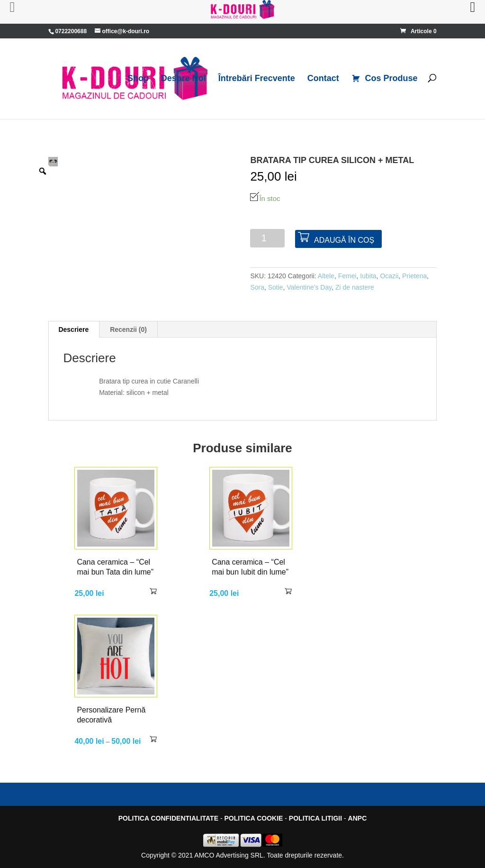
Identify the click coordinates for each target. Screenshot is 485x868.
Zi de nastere (355, 287)
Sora (257, 287)
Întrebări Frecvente (257, 79)
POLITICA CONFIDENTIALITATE (168, 818)
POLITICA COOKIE (253, 818)
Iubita (368, 276)
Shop (138, 79)
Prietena (414, 276)
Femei (347, 276)
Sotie (276, 287)
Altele (326, 276)
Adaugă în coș (344, 240)
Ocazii (389, 276)
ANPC (358, 818)
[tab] (74, 329)
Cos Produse (385, 79)
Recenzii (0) (128, 329)
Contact (323, 79)
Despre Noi (184, 79)
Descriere (73, 329)
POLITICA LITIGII (315, 818)
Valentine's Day (309, 287)
